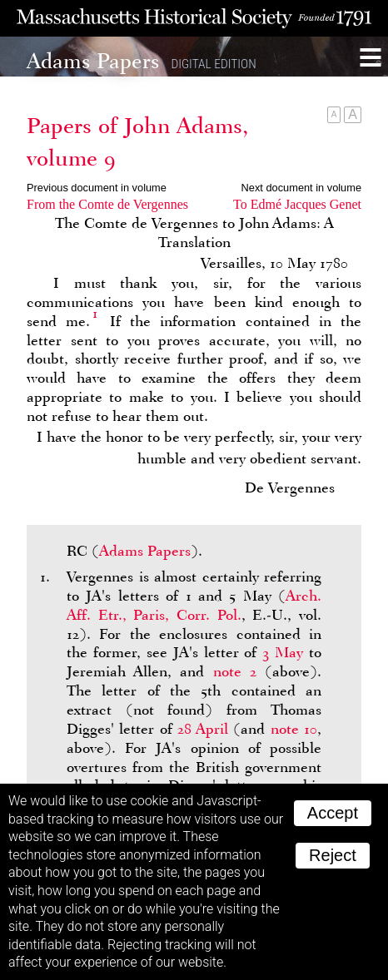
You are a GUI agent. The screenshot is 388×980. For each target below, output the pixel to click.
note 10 (294, 729)
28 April (203, 729)
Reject (333, 855)
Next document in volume (301, 188)
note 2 (235, 671)
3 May (283, 652)
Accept (333, 813)
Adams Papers (145, 551)
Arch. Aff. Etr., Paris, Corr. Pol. (194, 605)
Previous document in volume (97, 188)
